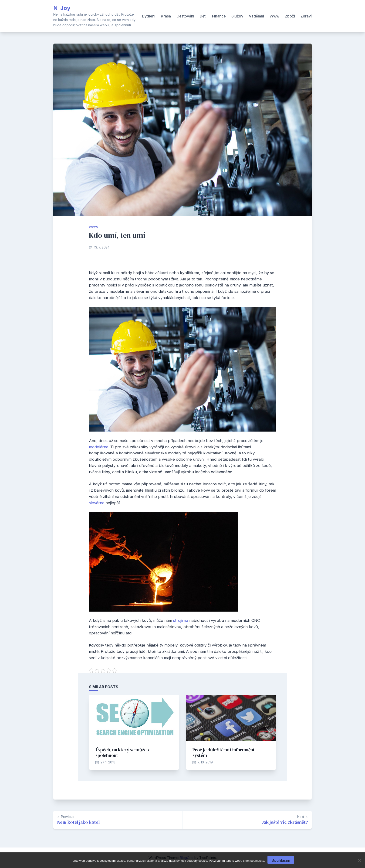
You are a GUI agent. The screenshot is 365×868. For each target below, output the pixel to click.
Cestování (185, 16)
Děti (203, 16)
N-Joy (62, 8)
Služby (237, 16)
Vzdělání (256, 16)
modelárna (99, 447)
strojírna (181, 620)
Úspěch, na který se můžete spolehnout (123, 752)
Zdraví (306, 16)
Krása (166, 16)
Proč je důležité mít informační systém (223, 752)
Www (274, 16)
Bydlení (149, 16)
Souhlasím (281, 860)
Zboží (290, 16)
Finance (219, 16)
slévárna (97, 503)
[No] (359, 860)
